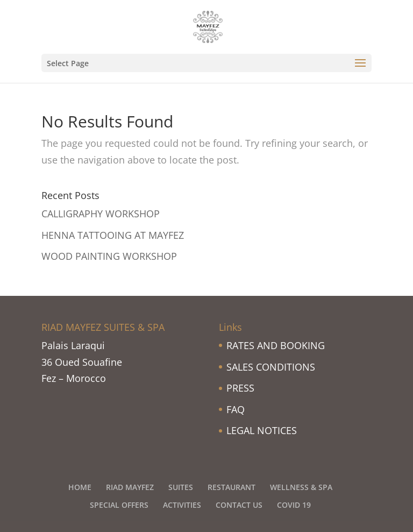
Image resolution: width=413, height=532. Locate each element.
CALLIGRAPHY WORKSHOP (101, 214)
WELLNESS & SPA (301, 487)
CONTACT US (239, 505)
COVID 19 (294, 505)
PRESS (240, 388)
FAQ (236, 409)
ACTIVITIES (182, 505)
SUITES (181, 487)
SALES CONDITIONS (271, 367)
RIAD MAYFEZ (130, 487)
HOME (80, 487)
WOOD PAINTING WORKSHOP (109, 256)
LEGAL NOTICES (262, 430)
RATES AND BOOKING (276, 345)
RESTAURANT (232, 487)
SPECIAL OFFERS (119, 505)
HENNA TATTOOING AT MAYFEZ (113, 235)
